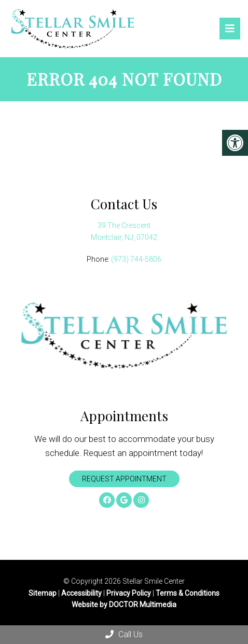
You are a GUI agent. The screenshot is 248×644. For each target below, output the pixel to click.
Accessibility (81, 593)
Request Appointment (124, 479)
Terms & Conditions (188, 593)
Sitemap (43, 593)
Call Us (124, 634)
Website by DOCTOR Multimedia (124, 605)
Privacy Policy (129, 593)
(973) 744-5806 (136, 259)
